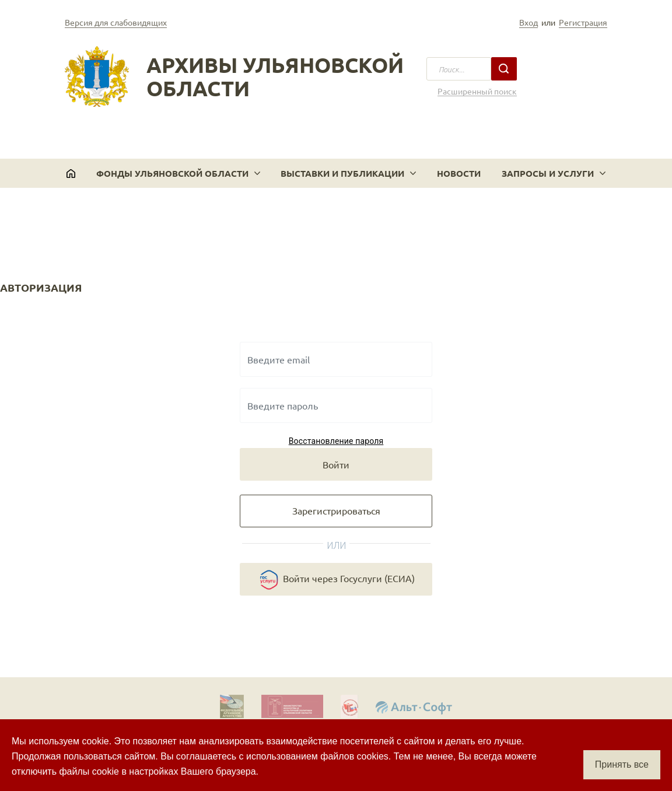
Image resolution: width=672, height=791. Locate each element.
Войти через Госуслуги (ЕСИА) (336, 580)
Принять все (622, 764)
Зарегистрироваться (336, 510)
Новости (459, 173)
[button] (178, 173)
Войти (336, 464)
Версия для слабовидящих (116, 22)
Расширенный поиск (477, 91)
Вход (528, 22)
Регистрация (583, 22)
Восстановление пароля (336, 441)
